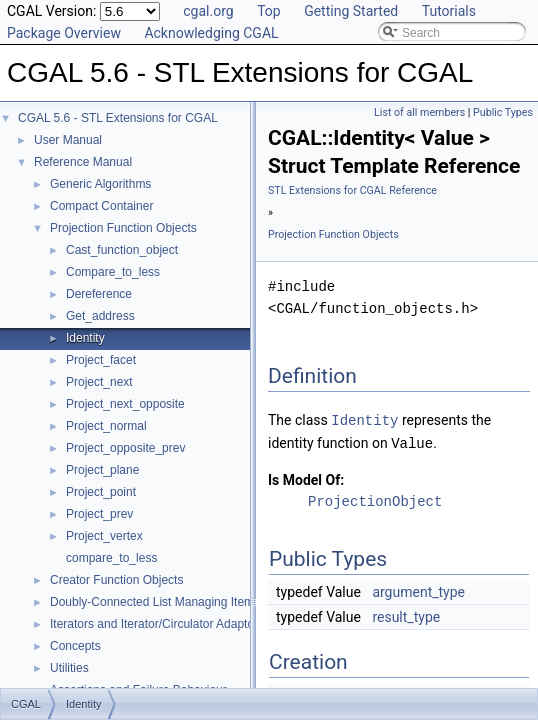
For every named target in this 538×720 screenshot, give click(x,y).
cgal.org (208, 11)
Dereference (99, 294)
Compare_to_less (113, 272)
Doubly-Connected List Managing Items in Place (178, 602)
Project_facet (101, 360)
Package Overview (64, 33)
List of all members (419, 112)
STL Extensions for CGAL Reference (352, 190)
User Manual (68, 140)
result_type (406, 615)
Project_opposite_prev (125, 448)
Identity (85, 338)
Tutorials (449, 11)
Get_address (100, 316)
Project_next (99, 382)
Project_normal (106, 426)
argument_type (418, 590)
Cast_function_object (122, 250)
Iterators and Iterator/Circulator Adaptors (157, 624)
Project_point (101, 492)
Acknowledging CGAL (211, 33)
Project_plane (102, 470)
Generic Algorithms (100, 184)
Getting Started (351, 11)
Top (269, 11)
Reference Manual (83, 162)
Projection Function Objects (123, 228)
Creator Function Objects (116, 580)
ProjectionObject (375, 499)
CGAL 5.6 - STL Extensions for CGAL (118, 118)
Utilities (69, 668)
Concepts (75, 646)
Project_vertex (104, 536)
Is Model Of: (306, 478)
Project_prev (99, 514)
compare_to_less (111, 558)
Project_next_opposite (125, 404)
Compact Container (101, 206)
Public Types (503, 112)
